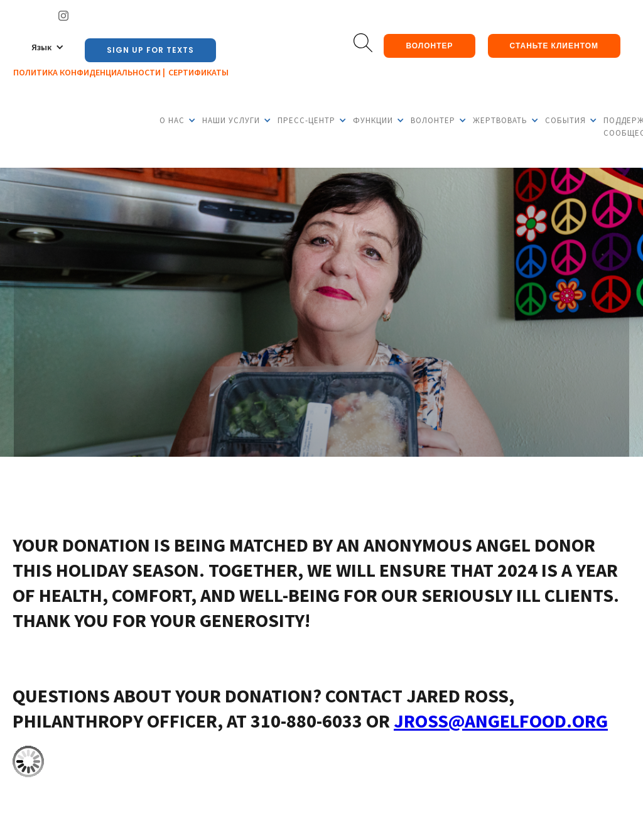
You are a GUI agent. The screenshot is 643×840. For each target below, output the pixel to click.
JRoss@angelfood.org (501, 721)
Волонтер (429, 46)
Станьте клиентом (554, 46)
